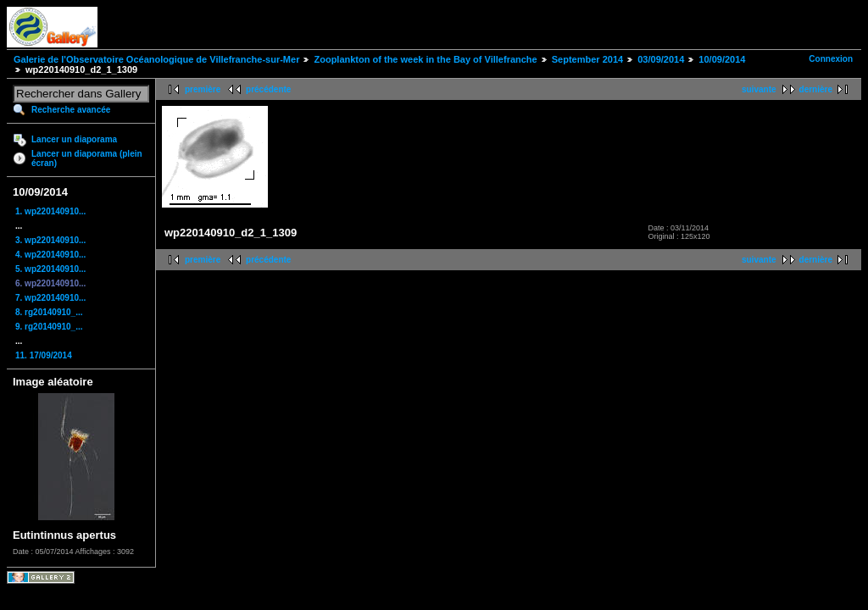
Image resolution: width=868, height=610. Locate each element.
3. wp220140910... (50, 240)
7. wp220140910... (50, 298)
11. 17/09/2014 (44, 355)
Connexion (831, 59)
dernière (816, 89)
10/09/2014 (722, 59)
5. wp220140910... (50, 269)
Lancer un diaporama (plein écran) (87, 158)
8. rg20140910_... (49, 312)
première (203, 89)
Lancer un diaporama (74, 139)
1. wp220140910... (50, 211)
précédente (268, 89)
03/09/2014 (661, 59)
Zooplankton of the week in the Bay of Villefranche (425, 59)
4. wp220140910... (50, 255)
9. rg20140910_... (49, 327)
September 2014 (587, 59)
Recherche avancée (71, 110)
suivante (759, 89)
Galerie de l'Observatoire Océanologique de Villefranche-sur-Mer (156, 59)
